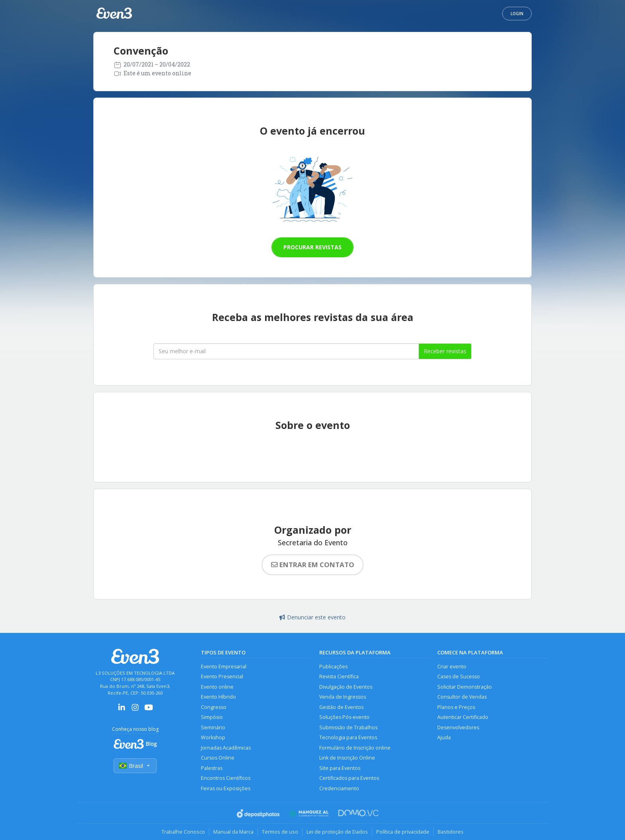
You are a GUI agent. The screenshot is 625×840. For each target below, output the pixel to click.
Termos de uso (280, 832)
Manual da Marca (233, 832)
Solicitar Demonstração (465, 687)
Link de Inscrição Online (347, 758)
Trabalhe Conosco (183, 832)
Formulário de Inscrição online (355, 748)
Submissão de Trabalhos (348, 727)
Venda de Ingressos (343, 697)
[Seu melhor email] (286, 351)
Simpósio (212, 717)
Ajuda (444, 737)
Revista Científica (339, 677)
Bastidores (451, 832)
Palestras (212, 768)
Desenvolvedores (458, 727)
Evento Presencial (222, 677)
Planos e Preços (456, 707)
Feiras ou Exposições (226, 788)
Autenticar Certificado (463, 717)
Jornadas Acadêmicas (226, 748)
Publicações (333, 667)
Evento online (217, 687)
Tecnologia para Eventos (348, 737)
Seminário (213, 727)
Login (517, 14)
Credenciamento (339, 788)
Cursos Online (218, 758)
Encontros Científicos (226, 778)
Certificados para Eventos (349, 778)
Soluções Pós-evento (344, 717)
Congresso (214, 707)
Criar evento (452, 667)
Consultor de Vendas (462, 697)
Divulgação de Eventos (346, 687)
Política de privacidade (403, 832)
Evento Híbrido (218, 697)
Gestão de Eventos (341, 707)
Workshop (213, 737)
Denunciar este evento (312, 617)
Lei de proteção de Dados (337, 832)
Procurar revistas (312, 247)
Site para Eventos (340, 768)
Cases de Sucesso (459, 677)
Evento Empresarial (224, 667)
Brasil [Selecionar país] (135, 766)
